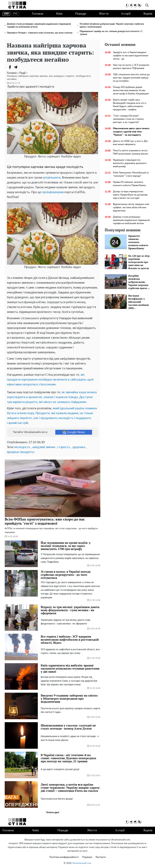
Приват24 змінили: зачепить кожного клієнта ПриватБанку (129, 184)
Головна (38, 14)
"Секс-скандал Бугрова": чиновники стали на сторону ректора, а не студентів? (128, 119)
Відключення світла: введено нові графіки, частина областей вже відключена (131, 207)
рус (16, 14)
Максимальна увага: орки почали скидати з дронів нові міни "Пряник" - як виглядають (131, 132)
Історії (126, 14)
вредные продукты (21, 452)
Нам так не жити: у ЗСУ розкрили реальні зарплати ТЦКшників (131, 67)
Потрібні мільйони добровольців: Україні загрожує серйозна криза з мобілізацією (112, 25)
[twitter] (135, 5)
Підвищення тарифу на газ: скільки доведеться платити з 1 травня (111, 33)
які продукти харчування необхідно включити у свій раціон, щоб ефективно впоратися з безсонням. (50, 380)
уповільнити (52, 178)
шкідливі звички (44, 447)
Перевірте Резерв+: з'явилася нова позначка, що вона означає (40, 33)
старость (64, 447)
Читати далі (53, 812)
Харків (148, 14)
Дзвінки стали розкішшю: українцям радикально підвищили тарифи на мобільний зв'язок (39, 25)
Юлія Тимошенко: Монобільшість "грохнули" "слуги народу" (131, 174)
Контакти (101, 857)
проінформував (53, 192)
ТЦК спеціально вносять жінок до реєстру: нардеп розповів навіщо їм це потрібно (131, 78)
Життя (104, 14)
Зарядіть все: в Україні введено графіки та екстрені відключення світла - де (131, 56)
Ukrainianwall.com (82, 863)
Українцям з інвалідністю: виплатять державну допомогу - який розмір (130, 163)
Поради (81, 14)
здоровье (79, 447)
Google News (74, 432)
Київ (59, 14)
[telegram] (131, 5)
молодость (22, 447)
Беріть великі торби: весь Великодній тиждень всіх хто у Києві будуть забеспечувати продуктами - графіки (130, 105)
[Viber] (22, 67)
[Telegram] (16, 67)
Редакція (87, 857)
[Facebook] (10, 67)
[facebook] (127, 5)
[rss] (139, 5)
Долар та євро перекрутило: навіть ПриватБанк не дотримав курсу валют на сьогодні (130, 195)
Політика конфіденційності (64, 857)
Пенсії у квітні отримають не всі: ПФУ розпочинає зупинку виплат (131, 152)
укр (6, 14)
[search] (147, 5)
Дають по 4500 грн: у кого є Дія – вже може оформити (131, 143)
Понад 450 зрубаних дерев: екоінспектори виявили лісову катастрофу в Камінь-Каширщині (131, 90)
